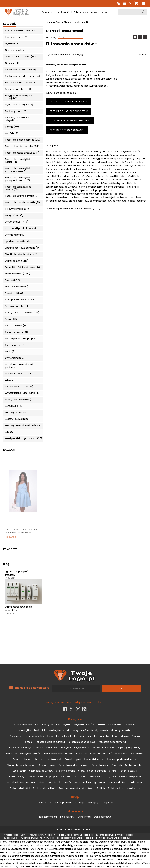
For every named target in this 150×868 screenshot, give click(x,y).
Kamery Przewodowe (31, 835)
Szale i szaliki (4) (14, 293)
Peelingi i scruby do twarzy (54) (22, 76)
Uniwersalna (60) (15, 358)
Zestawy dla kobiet (16, 412)
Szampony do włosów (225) (20, 300)
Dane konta (84, 817)
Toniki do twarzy (15, 777)
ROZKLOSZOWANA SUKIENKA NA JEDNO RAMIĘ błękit (21, 531)
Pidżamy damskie (121, 730)
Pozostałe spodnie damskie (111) (22, 202)
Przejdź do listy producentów (69, 111)
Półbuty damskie (118, 753)
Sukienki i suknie (101, 765)
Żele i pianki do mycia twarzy (124, 788)
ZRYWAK (109, 838)
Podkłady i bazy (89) (16, 111)
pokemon (76, 835)
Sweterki (117, 765)
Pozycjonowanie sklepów (60, 702)
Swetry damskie (133, 765)
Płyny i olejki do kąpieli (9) (19, 105)
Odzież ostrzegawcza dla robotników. (18, 609)
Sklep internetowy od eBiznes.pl (75, 830)
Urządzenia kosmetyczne (19, 374)
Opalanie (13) (12, 63)
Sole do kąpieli (73, 759)
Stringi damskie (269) (17, 261)
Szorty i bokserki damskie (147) (22, 313)
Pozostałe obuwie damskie (59, 753)
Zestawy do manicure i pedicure (23, 425)
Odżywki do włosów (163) (19, 50)
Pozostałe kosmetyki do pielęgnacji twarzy (117, 748)
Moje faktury (67, 817)
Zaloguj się (48, 12)
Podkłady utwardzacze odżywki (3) (18, 119)
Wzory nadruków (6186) (18, 399)
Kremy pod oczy (51, 725)
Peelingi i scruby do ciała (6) (21, 70)
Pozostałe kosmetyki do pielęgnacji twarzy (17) (18, 179)
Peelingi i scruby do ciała (33, 730)
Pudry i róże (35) (14, 215)
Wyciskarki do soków (61, 782)
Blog (6, 564)
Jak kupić (64, 12)
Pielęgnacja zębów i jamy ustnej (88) (19, 97)
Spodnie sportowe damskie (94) (23, 248)
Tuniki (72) (11, 351)
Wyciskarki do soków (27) (19, 387)
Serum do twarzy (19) (17, 222)
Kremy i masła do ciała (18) (20, 31)
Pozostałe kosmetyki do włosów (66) (18, 188)
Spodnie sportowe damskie (122, 759)
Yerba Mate (136, 782)
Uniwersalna (95, 777)
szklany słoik (70, 838)
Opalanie (130, 725)
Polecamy (10, 549)
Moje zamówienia (47, 817)
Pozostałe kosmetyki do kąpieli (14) (18, 161)
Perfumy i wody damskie (95, 730)
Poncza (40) (12, 127)
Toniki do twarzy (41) (16, 332)
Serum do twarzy (22, 759)
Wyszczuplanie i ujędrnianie (90, 782)
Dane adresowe (103, 817)
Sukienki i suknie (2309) (18, 274)
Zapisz (121, 688)
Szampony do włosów (41, 771)
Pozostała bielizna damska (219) (23, 140)
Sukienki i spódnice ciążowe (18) (22, 267)
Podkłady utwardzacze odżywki (111, 736)
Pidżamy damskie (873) (18, 89)
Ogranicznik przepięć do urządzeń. (18, 573)
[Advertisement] (75, 643)
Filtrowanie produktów (70, 44)
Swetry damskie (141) (17, 287)
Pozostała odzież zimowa (112, 742)
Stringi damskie (48, 765)
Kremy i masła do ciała (27, 725)
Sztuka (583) (12, 319)
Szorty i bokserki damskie (92, 771)
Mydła (66, 725)
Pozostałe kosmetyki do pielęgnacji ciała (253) (18, 170)
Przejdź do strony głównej (67, 130)
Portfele (28, 742)
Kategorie (10, 24)
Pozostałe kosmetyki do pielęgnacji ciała (68, 748)
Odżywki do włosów (83, 725)
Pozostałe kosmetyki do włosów (24, 753)
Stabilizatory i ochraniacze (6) (22, 254)
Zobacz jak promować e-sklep (91, 12)
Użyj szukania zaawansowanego (70, 121)
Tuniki (82, 777)
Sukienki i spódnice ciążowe (74, 765)
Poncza (136, 736)
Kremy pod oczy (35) (17, 37)
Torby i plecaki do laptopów (21, 339)
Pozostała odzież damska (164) (22, 146)
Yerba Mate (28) (14, 406)
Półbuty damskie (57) (17, 209)
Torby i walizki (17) (15, 345)
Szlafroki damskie (66, 771)
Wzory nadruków (117, 782)
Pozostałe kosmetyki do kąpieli (26, 748)
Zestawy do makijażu (16, 419)
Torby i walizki (69, 777)
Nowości (9, 450)
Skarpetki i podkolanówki (20, 228)
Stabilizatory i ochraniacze (22, 765)
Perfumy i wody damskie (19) (21, 83)
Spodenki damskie (94, 759)
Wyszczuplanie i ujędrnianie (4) (22, 393)
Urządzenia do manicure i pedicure (19, 366)
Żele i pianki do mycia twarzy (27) (24, 438)
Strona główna (54, 22)
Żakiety (9, 432)
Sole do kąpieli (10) (15, 235)
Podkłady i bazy (83, 736)
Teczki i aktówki (128, 771)
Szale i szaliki (20, 771)
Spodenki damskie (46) (18, 241)
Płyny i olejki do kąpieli (59, 736)
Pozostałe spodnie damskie (91, 753)
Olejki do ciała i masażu (109, 725)
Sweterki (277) (13, 280)
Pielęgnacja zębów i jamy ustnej (27, 736)
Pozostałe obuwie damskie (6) (22, 196)
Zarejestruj (107, 803)
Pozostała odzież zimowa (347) (22, 153)
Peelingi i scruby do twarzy (64, 730)
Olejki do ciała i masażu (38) (20, 57)
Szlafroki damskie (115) (17, 306)
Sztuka (113, 771)
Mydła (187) (11, 44)
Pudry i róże (137, 753)
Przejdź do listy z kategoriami (68, 102)
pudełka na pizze (12, 838)
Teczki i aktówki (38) (16, 326)
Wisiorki (9, 380)
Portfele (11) (12, 133)
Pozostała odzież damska (82, 742)
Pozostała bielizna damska (50, 742)
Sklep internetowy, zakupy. (89, 702)
